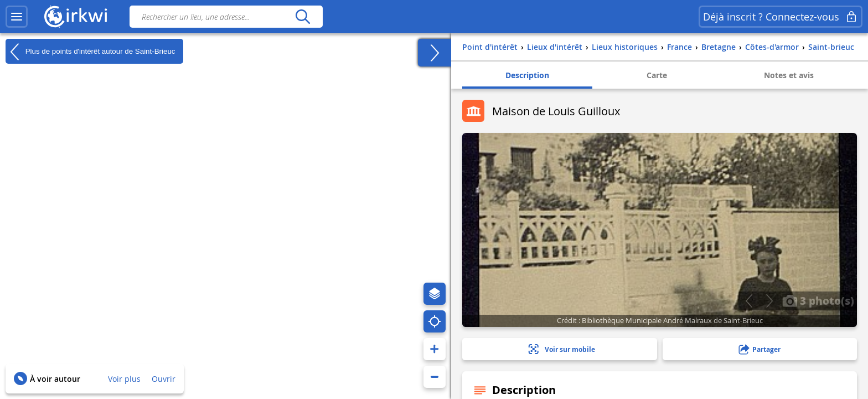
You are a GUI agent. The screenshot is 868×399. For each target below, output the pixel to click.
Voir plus (124, 379)
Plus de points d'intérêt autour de (90, 52)
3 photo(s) (818, 300)
